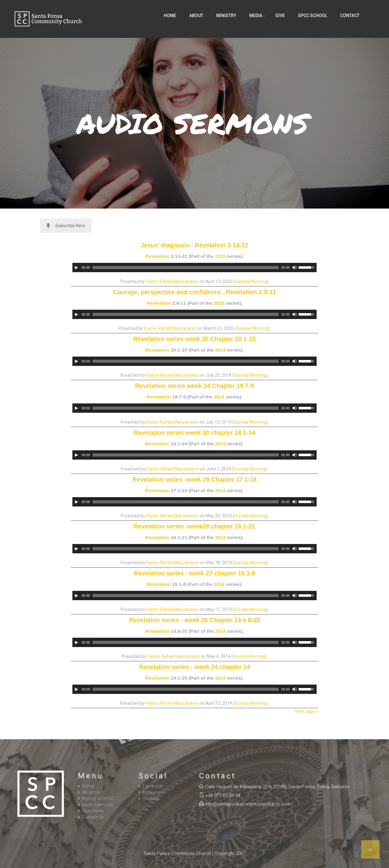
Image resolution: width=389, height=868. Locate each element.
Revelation (157, 256)
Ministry (226, 16)
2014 (220, 350)
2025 (220, 256)
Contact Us (93, 817)
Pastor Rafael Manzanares (172, 281)
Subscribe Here (66, 226)
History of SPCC (98, 798)
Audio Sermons (97, 805)
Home (170, 16)
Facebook (153, 786)
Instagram (153, 792)
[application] (194, 268)
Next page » (307, 711)
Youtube (151, 798)
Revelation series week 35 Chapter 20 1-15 (194, 339)
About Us (91, 792)
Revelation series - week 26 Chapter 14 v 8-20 (194, 620)
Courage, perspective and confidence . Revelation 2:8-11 (194, 292)
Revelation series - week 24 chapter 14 (194, 667)
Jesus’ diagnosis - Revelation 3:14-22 (194, 245)
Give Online (93, 811)
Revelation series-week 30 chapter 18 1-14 (194, 433)
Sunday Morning (251, 281)
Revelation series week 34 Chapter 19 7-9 (194, 386)
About (196, 16)
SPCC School (313, 16)
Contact (350, 16)
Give (280, 16)
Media (256, 16)
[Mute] (295, 268)
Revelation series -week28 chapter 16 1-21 (194, 526)
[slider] (186, 268)
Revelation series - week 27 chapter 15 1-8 (195, 573)
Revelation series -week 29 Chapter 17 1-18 (194, 479)
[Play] (76, 268)
